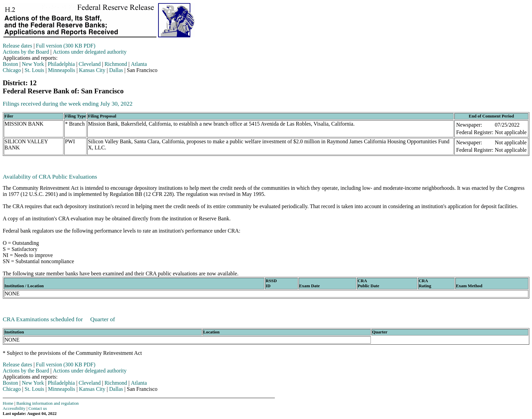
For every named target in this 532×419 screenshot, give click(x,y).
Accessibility (14, 408)
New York (33, 64)
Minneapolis (62, 70)
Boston (10, 64)
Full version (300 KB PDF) (66, 46)
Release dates (17, 46)
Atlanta (139, 64)
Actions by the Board (26, 52)
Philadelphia (61, 64)
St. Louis (35, 70)
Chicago (12, 70)
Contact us (38, 408)
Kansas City (92, 70)
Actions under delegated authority (90, 52)
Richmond (116, 64)
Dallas (116, 70)
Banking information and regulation (47, 403)
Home (8, 403)
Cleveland (90, 64)
